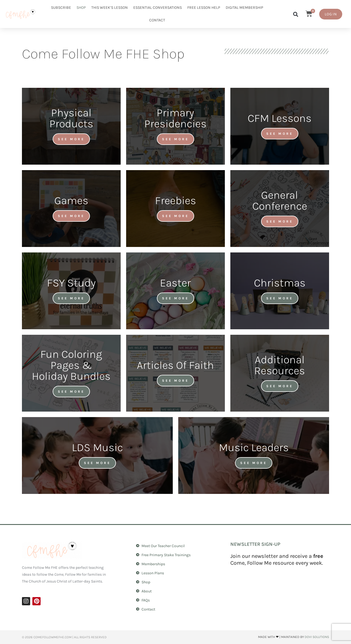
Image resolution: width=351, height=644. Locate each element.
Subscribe (61, 8)
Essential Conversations (158, 8)
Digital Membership (244, 8)
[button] (295, 14)
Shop (81, 8)
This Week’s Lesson (110, 8)
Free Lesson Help (204, 8)
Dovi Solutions (317, 637)
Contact (157, 20)
